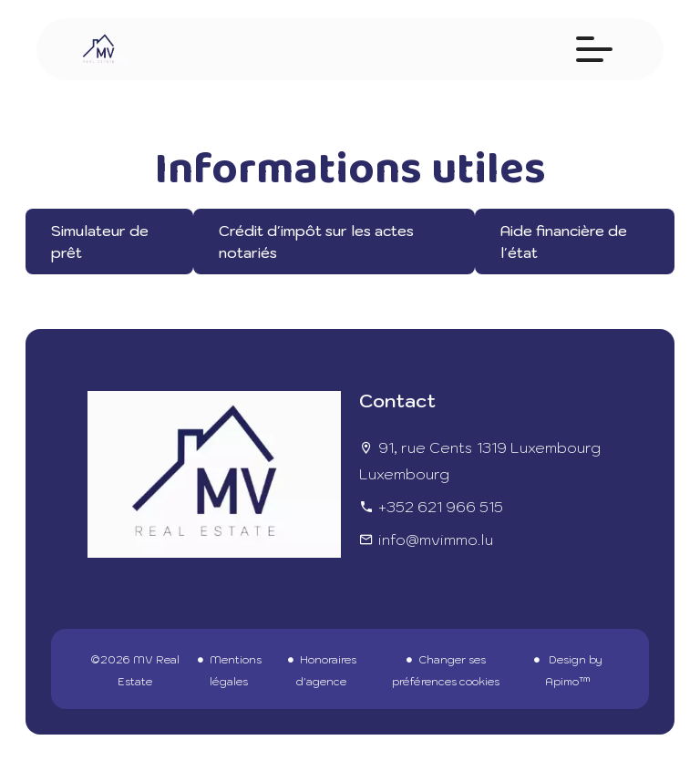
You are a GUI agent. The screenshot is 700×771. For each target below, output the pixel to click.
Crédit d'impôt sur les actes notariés (316, 242)
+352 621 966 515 (441, 507)
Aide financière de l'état (564, 242)
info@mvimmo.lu (436, 540)
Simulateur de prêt (100, 242)
